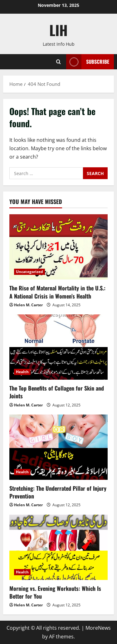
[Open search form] (58, 62)
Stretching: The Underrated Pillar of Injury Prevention (58, 492)
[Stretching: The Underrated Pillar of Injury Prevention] (58, 447)
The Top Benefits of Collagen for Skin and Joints (57, 392)
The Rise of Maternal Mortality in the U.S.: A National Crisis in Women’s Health (57, 292)
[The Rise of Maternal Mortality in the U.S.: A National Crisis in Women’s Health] (58, 247)
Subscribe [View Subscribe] (88, 62)
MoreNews (98, 628)
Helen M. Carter (28, 305)
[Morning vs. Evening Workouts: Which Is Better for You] (58, 547)
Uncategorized (29, 272)
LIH (58, 30)
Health (22, 372)
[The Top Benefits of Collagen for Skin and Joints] (58, 347)
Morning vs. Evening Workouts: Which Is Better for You (55, 592)
